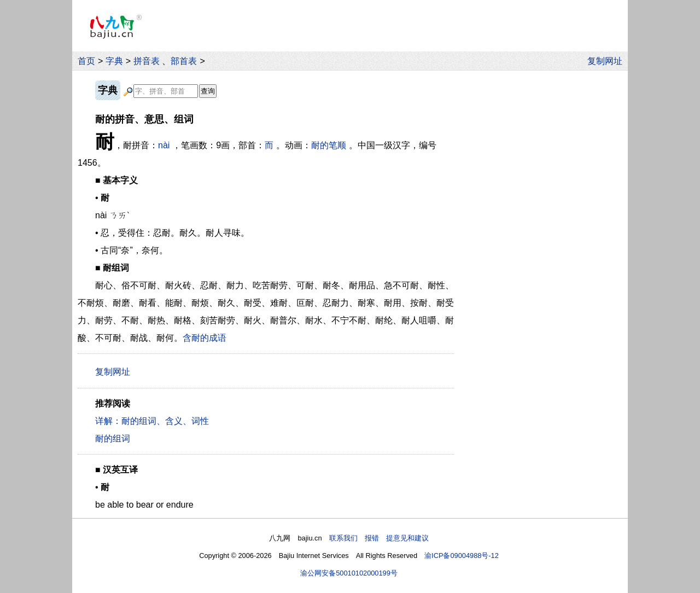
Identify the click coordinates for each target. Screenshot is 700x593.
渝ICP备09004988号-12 (462, 556)
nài (164, 145)
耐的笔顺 (329, 145)
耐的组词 (113, 438)
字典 (114, 61)
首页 (86, 61)
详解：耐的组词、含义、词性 (152, 421)
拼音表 (147, 61)
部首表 (184, 61)
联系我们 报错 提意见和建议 (379, 538)
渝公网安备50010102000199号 (349, 573)
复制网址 (608, 61)
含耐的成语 (205, 338)
